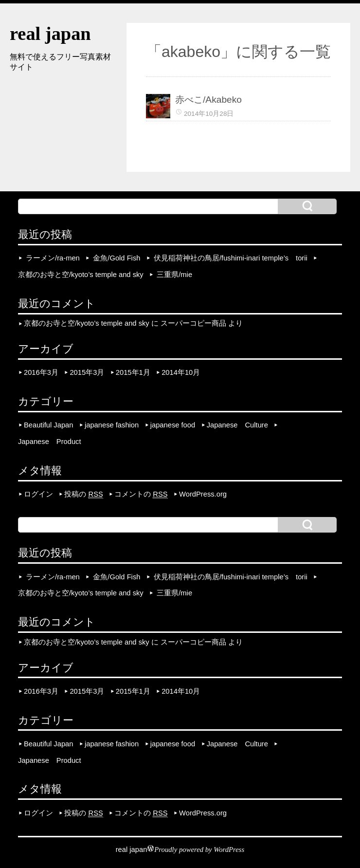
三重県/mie (174, 275)
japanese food (173, 425)
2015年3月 (87, 372)
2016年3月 (41, 372)
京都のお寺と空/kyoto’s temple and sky (81, 275)
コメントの (141, 494)
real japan (50, 34)
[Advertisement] (58, 129)
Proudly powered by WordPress (199, 850)
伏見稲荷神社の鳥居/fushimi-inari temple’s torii (231, 258)
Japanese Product (50, 442)
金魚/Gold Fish (117, 258)
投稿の (83, 494)
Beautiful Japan (48, 425)
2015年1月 (133, 372)
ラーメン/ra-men (53, 258)
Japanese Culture (237, 425)
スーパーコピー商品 (193, 324)
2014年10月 (181, 372)
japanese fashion (112, 425)
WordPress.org (203, 494)
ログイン (38, 494)
